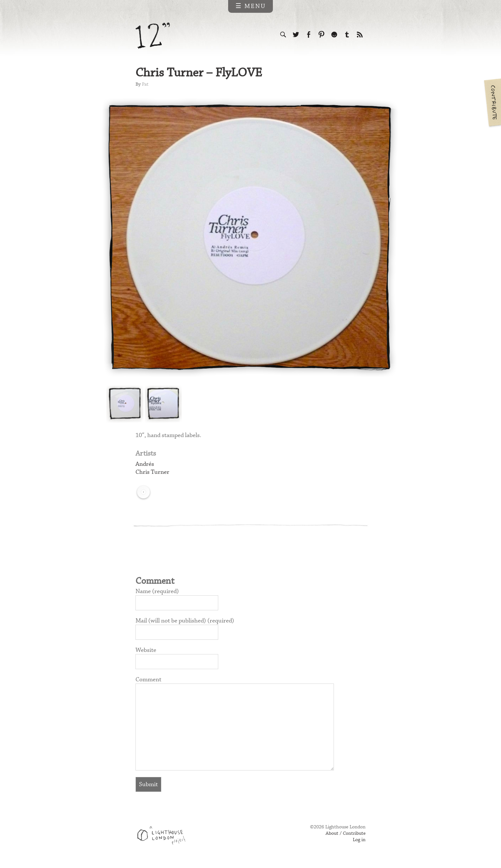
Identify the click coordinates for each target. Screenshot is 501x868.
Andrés (145, 464)
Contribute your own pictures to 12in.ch (492, 102)
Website (146, 650)
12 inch (153, 36)
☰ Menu (251, 6)
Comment (148, 680)
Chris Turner (152, 472)
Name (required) (157, 591)
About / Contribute (346, 833)
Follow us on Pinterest (321, 35)
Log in (359, 840)
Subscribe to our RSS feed (360, 35)
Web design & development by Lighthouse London (164, 836)
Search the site (283, 35)
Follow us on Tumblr (347, 35)
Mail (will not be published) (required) (185, 621)
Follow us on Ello (334, 35)
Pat (145, 84)
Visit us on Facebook (309, 35)
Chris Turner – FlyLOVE (199, 73)
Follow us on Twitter (296, 35)
